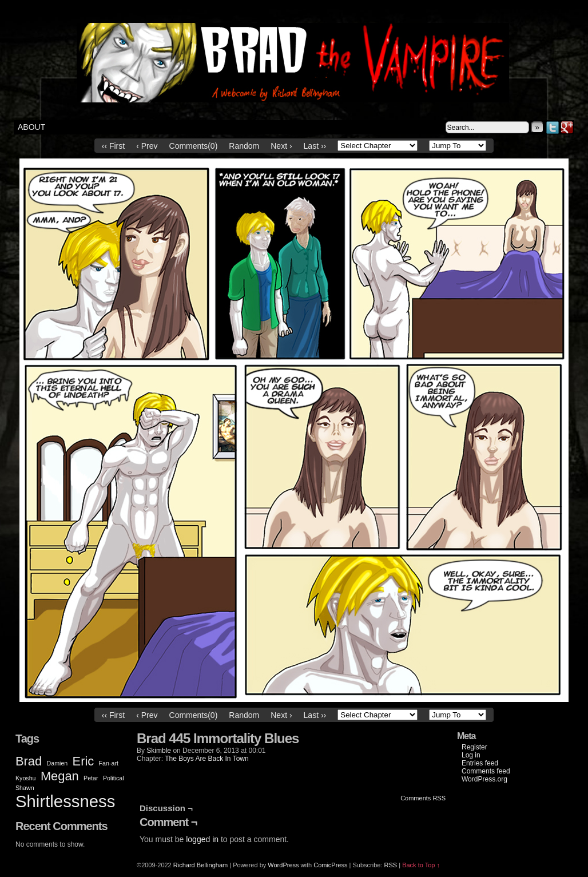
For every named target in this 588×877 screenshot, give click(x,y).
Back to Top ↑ (421, 865)
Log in (471, 755)
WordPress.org (484, 779)
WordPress (283, 865)
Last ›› (315, 146)
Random (244, 146)
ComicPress (330, 865)
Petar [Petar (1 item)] (91, 778)
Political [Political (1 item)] (114, 778)
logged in (202, 839)
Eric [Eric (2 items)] (84, 761)
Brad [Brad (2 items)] (29, 761)
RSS (391, 865)
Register (474, 747)
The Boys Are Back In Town (207, 759)
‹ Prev (147, 146)
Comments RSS (423, 798)
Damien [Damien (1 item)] (57, 763)
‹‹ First (113, 146)
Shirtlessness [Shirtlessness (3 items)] (65, 801)
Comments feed (486, 771)
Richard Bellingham (200, 865)
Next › (281, 146)
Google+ (567, 127)
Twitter (553, 127)
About (31, 127)
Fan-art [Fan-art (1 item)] (109, 763)
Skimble (159, 751)
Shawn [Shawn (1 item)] (25, 788)
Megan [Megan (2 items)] (60, 776)
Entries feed (480, 763)
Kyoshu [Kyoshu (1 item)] (26, 778)
